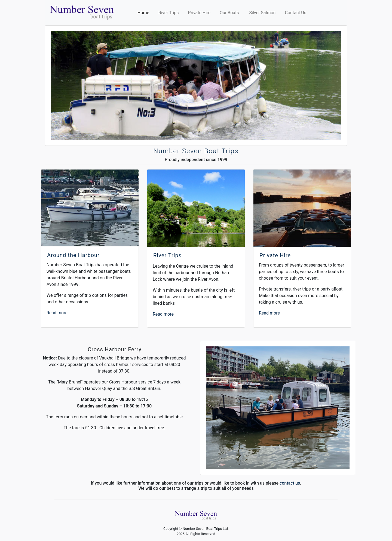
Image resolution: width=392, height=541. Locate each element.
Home (144, 12)
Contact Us (295, 13)
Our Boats (230, 13)
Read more (57, 313)
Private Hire (199, 13)
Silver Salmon (263, 13)
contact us (290, 483)
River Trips (169, 13)
